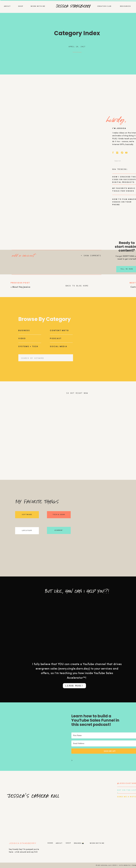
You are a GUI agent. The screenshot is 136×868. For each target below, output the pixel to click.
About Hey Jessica (21, 287)
